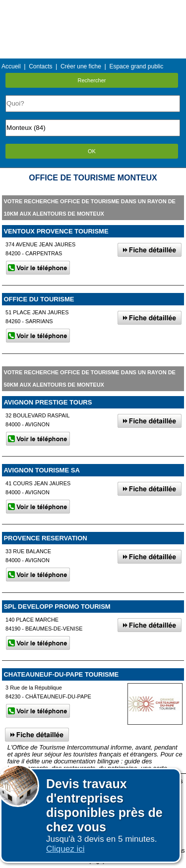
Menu (93, 7)
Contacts (40, 66)
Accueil (11, 66)
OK (92, 151)
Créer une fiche (81, 66)
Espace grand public (136, 66)
